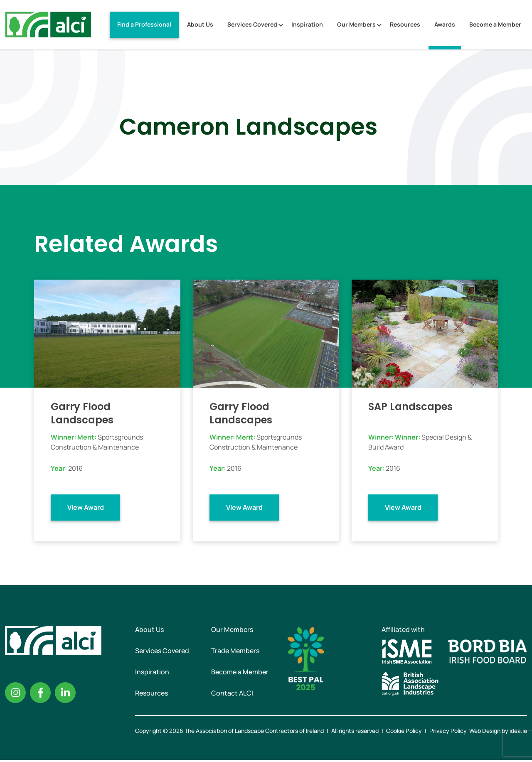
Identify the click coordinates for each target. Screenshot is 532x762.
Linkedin (65, 695)
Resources (405, 24)
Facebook (40, 695)
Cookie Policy (404, 733)
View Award (86, 507)
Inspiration (307, 24)
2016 (75, 468)
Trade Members (235, 653)
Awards (445, 24)
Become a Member (495, 24)
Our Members (356, 24)
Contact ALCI (232, 695)
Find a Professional (144, 24)
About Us (200, 24)
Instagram (15, 695)
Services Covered (252, 24)
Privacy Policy (448, 733)
